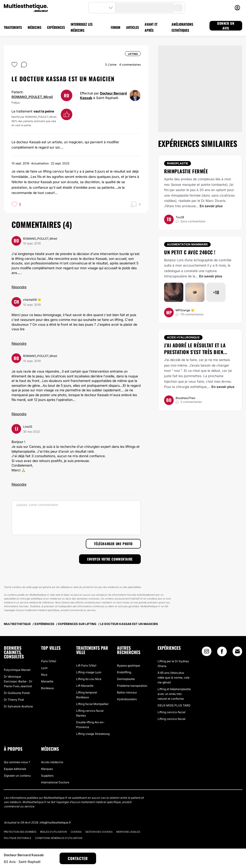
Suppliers (47, 776)
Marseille (47, 681)
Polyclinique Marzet (17, 670)
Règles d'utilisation (53, 832)
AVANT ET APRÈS (151, 27)
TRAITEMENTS (13, 27)
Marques (47, 769)
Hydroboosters (127, 699)
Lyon (44, 668)
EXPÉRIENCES (56, 27)
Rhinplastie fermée (186, 171)
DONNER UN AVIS (226, 26)
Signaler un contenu (17, 776)
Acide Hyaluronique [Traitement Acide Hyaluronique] (183, 337)
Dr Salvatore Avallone (18, 706)
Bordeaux (47, 688)
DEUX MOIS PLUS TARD (174, 705)
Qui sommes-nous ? (17, 762)
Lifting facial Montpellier (92, 704)
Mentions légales (128, 832)
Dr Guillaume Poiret (17, 693)
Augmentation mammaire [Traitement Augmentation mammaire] (187, 244)
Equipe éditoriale (15, 769)
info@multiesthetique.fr (55, 822)
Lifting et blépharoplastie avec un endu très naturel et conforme (174, 694)
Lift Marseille (85, 686)
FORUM (116, 27)
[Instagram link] (207, 653)
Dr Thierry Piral (14, 700)
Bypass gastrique (129, 665)
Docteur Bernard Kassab (24, 855)
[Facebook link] (222, 653)
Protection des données (20, 832)
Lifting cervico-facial (172, 712)
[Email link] (237, 651)
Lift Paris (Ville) (86, 665)
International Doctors (55, 782)
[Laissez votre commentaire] (76, 518)
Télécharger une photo (113, 544)
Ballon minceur (127, 692)
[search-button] (178, 8)
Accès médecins (52, 762)
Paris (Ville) (49, 661)
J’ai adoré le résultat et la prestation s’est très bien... (196, 349)
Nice (44, 675)
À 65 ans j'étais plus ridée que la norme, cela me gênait (174, 678)
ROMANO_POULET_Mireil (32, 97)
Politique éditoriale (18, 838)
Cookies (76, 832)
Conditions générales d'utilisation (59, 838)
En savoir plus (211, 206)
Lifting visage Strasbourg (93, 734)
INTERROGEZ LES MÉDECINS (82, 27)
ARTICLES (132, 27)
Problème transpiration (132, 686)
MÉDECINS (34, 27)
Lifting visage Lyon (89, 672)
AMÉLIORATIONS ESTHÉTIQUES (182, 27)
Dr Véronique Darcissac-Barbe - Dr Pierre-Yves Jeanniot (18, 681)
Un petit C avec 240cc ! (190, 252)
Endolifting (124, 672)
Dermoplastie (126, 679)
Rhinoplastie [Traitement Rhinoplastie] (178, 163)
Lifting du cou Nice (89, 679)
